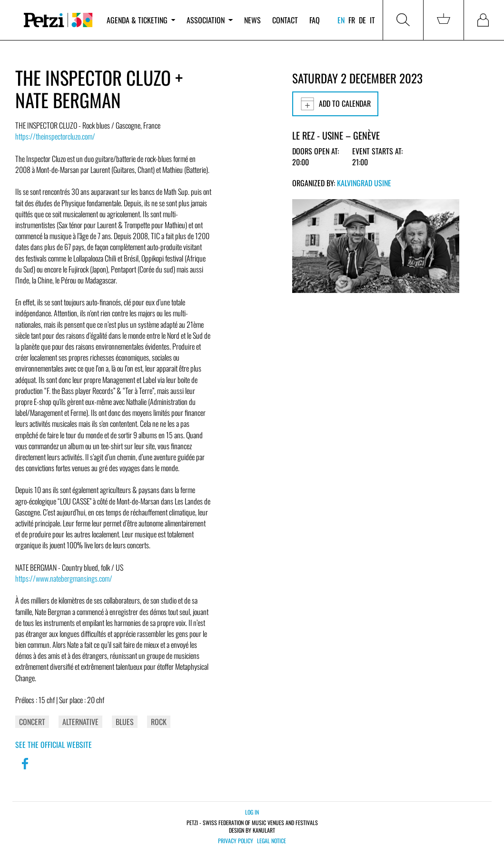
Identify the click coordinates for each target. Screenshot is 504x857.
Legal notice (272, 841)
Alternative (80, 722)
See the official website (54, 745)
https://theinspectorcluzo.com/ (55, 136)
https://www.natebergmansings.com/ (64, 578)
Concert (32, 722)
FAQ (315, 20)
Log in (252, 812)
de (362, 20)
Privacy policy (236, 841)
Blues (125, 722)
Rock (159, 722)
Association (209, 20)
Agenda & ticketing (141, 20)
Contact (285, 20)
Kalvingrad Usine (364, 183)
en (341, 20)
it (372, 20)
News (252, 20)
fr (352, 20)
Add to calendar (335, 104)
